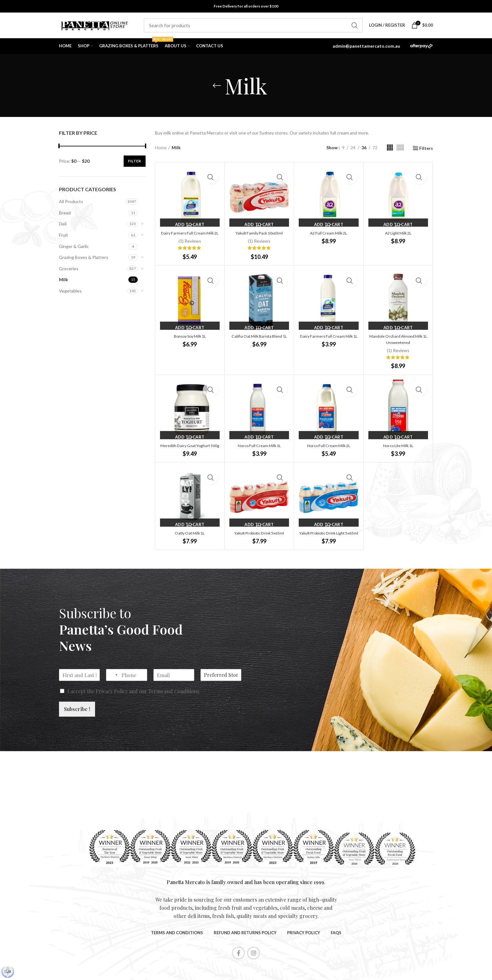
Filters (426, 152)
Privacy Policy (112, 713)
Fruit (64, 238)
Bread (65, 216)
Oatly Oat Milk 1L (190, 549)
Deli (63, 227)
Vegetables (70, 294)
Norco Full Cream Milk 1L (259, 455)
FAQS (336, 955)
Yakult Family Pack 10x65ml (259, 236)
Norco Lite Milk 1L (398, 455)
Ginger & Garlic (74, 250)
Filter (135, 164)
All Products (71, 205)
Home (161, 151)
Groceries (69, 272)
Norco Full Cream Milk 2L (329, 455)
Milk (64, 283)
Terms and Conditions (174, 713)
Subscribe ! (77, 731)
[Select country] (113, 697)
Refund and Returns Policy (245, 955)
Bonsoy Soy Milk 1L (190, 346)
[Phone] (126, 697)
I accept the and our (133, 713)
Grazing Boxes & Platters (84, 261)
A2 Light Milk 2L (398, 236)
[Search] (253, 27)
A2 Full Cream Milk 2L (329, 236)
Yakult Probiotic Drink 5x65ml (259, 549)
